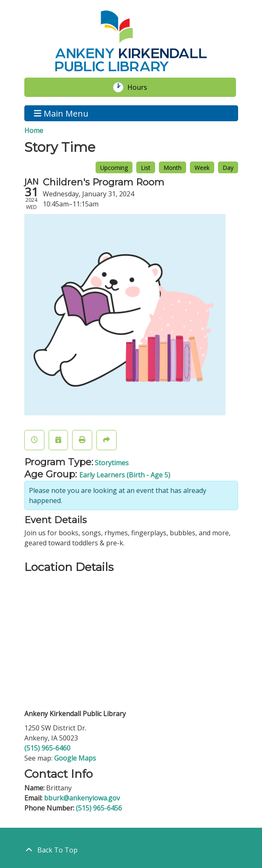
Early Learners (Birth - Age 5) (125, 475)
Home (34, 130)
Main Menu (61, 113)
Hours (142, 87)
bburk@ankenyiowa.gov (82, 798)
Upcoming (114, 168)
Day (228, 168)
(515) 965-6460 (47, 748)
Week (202, 168)
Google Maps (75, 758)
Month (173, 168)
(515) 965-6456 (99, 808)
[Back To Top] (131, 850)
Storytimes (112, 463)
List (146, 168)
